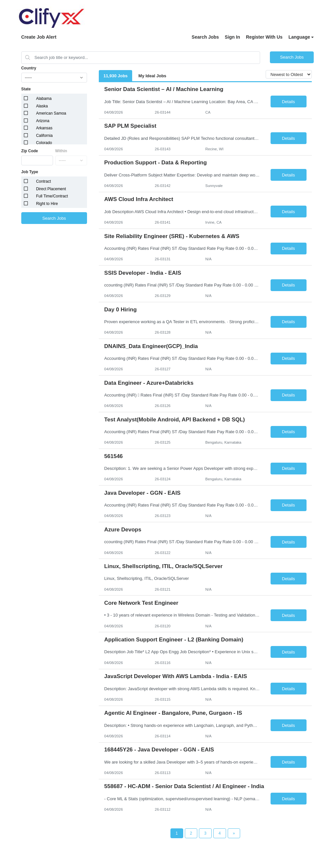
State (26, 89)
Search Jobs (205, 37)
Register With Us (264, 37)
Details (289, 102)
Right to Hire (47, 204)
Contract (43, 181)
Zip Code (30, 151)
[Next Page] (234, 833)
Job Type (30, 172)
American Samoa (51, 113)
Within (61, 151)
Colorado (44, 143)
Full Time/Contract (52, 196)
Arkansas (44, 128)
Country (29, 68)
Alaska (42, 106)
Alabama (44, 99)
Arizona (43, 121)
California (44, 136)
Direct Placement (51, 189)
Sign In (232, 37)
